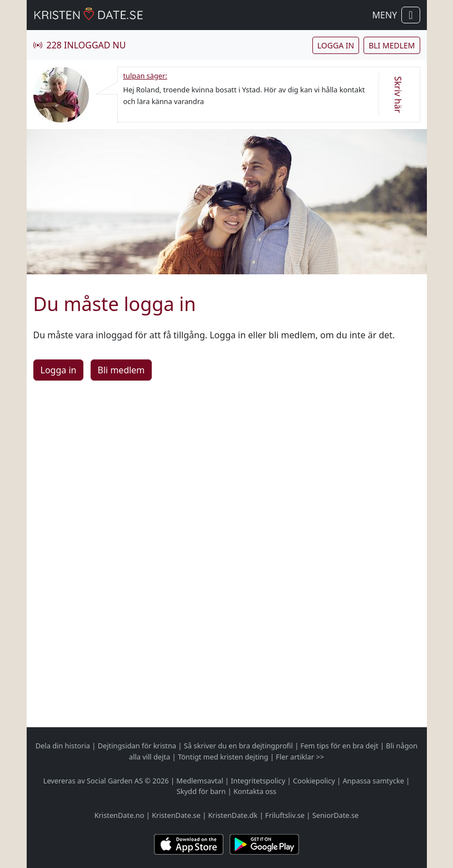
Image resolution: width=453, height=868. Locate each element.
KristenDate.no (120, 815)
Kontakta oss (255, 791)
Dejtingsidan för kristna (137, 746)
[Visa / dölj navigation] (410, 15)
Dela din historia (63, 746)
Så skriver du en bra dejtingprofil (238, 746)
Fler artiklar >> (300, 757)
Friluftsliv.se (285, 815)
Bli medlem (392, 45)
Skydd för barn (201, 791)
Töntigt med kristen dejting (223, 757)
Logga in (336, 45)
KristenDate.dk (233, 815)
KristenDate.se (176, 815)
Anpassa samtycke (373, 781)
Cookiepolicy (314, 781)
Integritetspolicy (258, 781)
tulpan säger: (145, 76)
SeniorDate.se (336, 815)
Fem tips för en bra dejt (340, 746)
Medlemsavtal (200, 781)
